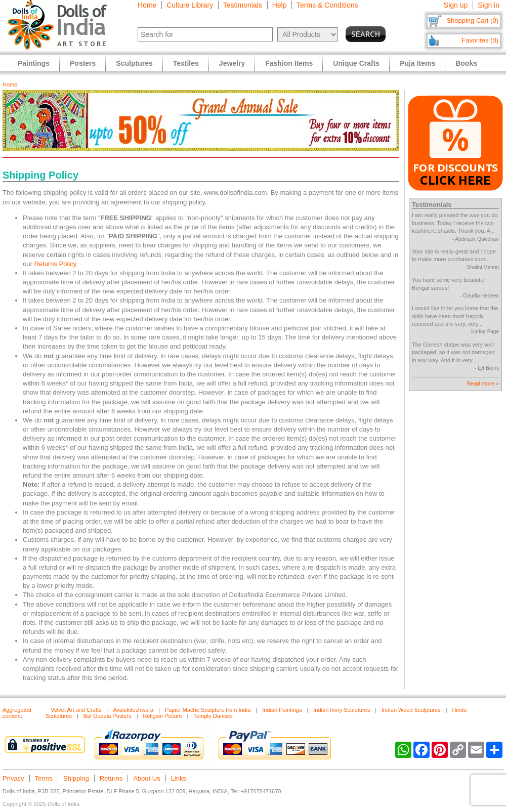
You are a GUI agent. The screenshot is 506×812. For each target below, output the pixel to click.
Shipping (76, 778)
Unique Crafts (356, 63)
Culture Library (190, 5)
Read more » (483, 383)
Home (147, 5)
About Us (146, 778)
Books (466, 63)
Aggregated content (17, 713)
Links (179, 778)
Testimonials (243, 5)
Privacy (13, 778)
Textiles (186, 63)
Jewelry (232, 63)
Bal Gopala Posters (108, 716)
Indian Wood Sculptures (411, 710)
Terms (44, 778)
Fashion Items (289, 63)
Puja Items (417, 63)
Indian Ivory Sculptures (342, 710)
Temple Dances (213, 716)
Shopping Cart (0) (472, 20)
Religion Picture (162, 716)
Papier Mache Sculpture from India (208, 710)
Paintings (34, 63)
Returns (111, 778)
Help (280, 5)
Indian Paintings (282, 710)
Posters (83, 63)
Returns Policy (55, 264)
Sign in (489, 5)
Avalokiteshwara (133, 710)
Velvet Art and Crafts (76, 710)
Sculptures (134, 63)
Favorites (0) (480, 40)
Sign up (456, 5)
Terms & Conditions (327, 5)
